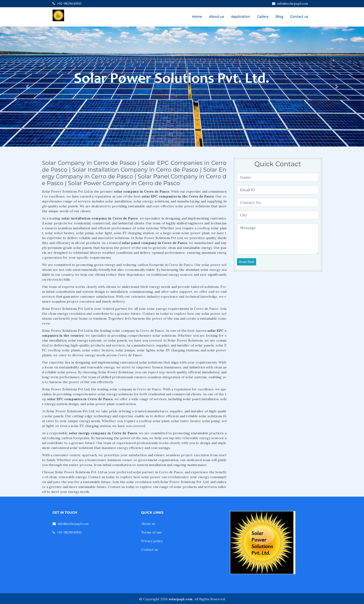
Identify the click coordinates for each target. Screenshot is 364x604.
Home (197, 17)
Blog (279, 17)
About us (216, 17)
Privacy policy (152, 541)
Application (241, 17)
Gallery (263, 17)
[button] (27, 87)
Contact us (299, 17)
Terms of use (152, 532)
